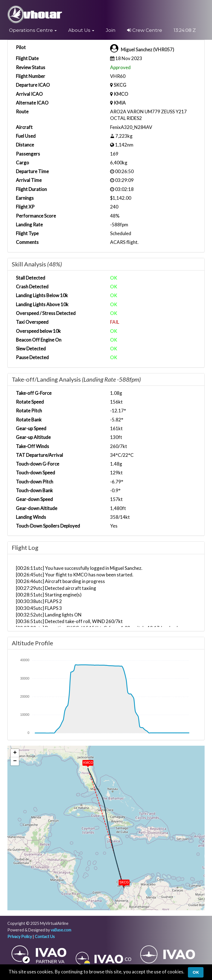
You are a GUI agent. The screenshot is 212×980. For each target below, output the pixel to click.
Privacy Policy (20, 937)
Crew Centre (145, 30)
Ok (196, 972)
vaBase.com (61, 930)
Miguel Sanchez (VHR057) (147, 50)
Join (111, 30)
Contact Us (45, 937)
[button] (33, 30)
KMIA (120, 103)
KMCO (121, 94)
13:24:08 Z (185, 30)
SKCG (120, 85)
